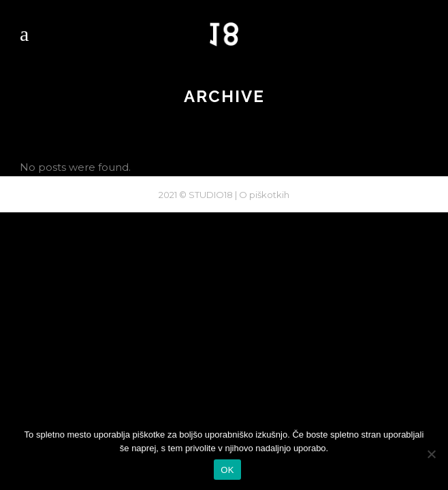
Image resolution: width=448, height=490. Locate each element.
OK (227, 470)
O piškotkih (264, 195)
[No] (431, 454)
